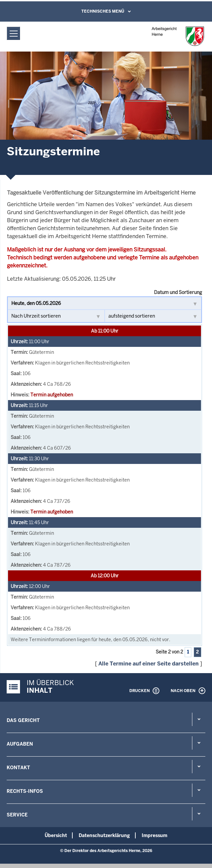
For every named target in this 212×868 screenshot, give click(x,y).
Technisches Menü (103, 11)
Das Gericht (23, 720)
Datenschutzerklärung (104, 835)
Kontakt (18, 768)
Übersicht (56, 835)
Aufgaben (20, 744)
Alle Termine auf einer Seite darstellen (148, 664)
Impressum (154, 835)
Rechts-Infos (25, 791)
